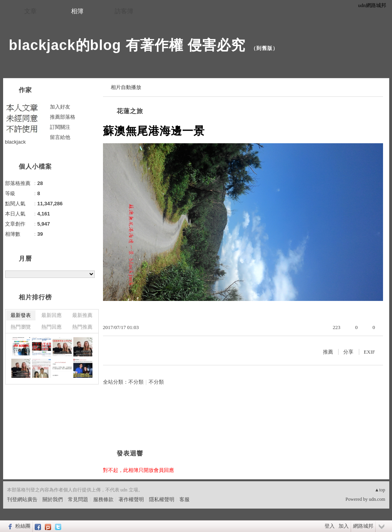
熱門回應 (51, 327)
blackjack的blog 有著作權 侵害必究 (127, 45)
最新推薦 (82, 315)
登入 (330, 526)
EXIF (370, 352)
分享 (348, 352)
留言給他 (60, 137)
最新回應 (51, 315)
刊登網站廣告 (22, 499)
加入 (344, 526)
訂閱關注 (60, 127)
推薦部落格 (63, 117)
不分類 (136, 382)
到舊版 (264, 48)
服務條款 (103, 499)
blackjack (15, 142)
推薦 (328, 352)
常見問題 (78, 499)
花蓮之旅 (130, 111)
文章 (30, 11)
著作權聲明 (131, 499)
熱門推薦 (82, 327)
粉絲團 (23, 526)
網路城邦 (363, 526)
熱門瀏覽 (21, 327)
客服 (184, 499)
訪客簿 (124, 11)
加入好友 (60, 107)
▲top (380, 490)
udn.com (377, 499)
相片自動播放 (126, 87)
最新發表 (21, 315)
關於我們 (53, 499)
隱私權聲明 (162, 499)
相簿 (77, 11)
